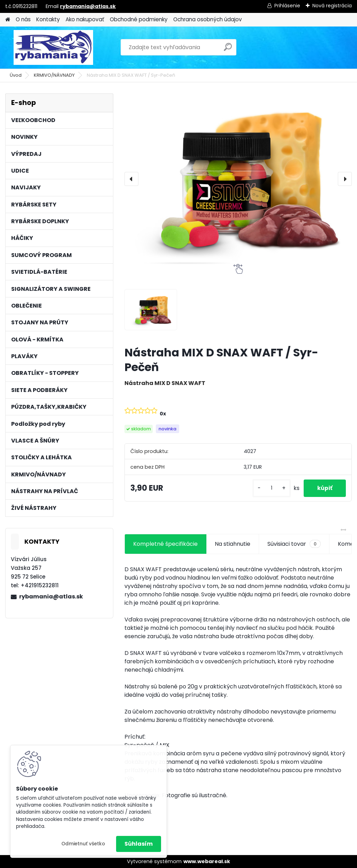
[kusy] (271, 488)
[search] (228, 50)
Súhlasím (139, 844)
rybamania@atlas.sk (88, 6)
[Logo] (53, 47)
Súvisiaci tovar (294, 544)
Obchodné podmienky (139, 19)
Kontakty (48, 19)
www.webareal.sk (207, 861)
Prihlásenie (287, 6)
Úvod (16, 75)
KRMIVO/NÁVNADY (54, 75)
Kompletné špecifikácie (165, 544)
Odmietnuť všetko (83, 844)
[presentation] (131, 179)
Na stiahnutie (233, 544)
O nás (23, 19)
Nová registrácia (332, 6)
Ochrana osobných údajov (208, 19)
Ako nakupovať (85, 19)
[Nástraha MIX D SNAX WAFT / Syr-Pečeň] (238, 179)
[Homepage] (8, 20)
